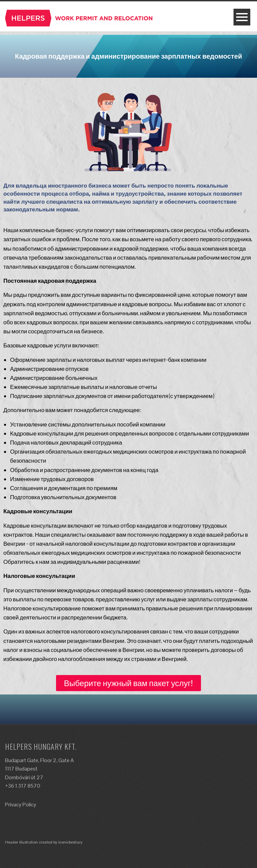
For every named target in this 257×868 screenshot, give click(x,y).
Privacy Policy (21, 805)
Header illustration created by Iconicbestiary (44, 842)
